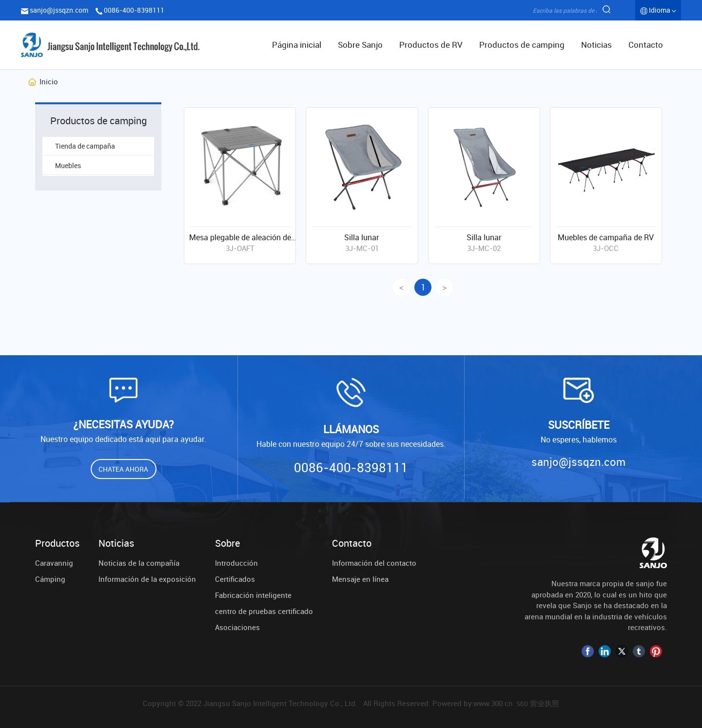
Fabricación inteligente (253, 595)
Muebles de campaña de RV (606, 237)
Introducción (236, 563)
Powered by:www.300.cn (473, 703)
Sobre (227, 543)
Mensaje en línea (360, 579)
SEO (522, 704)
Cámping (50, 579)
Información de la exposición (147, 579)
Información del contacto (374, 563)
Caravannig (54, 563)
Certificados (235, 579)
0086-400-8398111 (134, 10)
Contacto (352, 543)
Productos (57, 543)
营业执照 (545, 703)
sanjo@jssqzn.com (59, 10)
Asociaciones (237, 627)
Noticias (116, 543)
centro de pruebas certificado (264, 611)
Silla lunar (362, 237)
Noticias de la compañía (139, 563)
